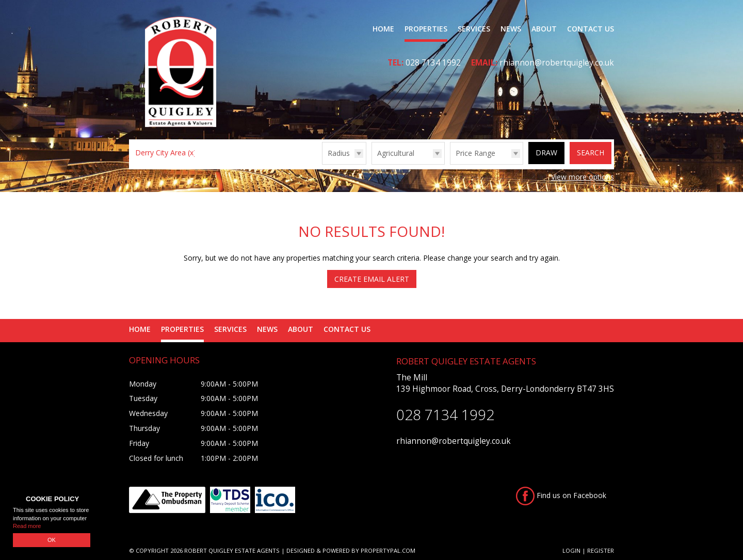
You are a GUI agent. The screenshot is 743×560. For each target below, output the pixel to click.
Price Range (475, 153)
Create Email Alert (372, 279)
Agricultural (396, 153)
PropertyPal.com (388, 550)
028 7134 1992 (433, 63)
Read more (27, 526)
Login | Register (588, 550)
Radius (339, 153)
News (511, 29)
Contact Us (591, 29)
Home (383, 29)
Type (372, 164)
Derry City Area (166, 153)
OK (52, 540)
